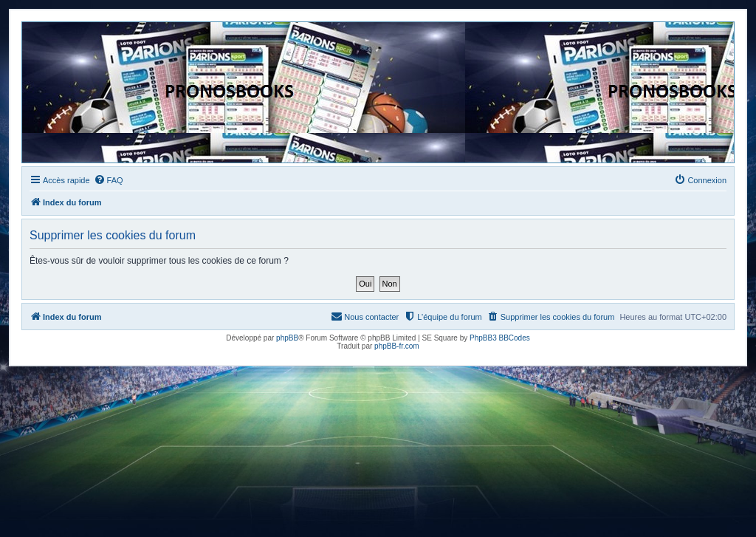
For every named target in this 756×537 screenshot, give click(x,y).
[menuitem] (109, 180)
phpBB (287, 338)
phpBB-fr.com (397, 346)
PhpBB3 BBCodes (500, 338)
